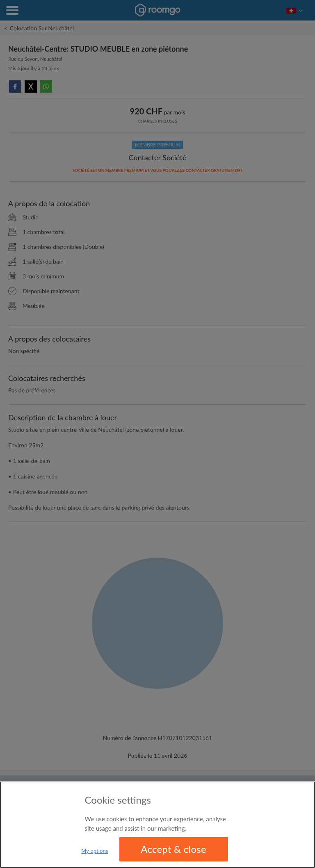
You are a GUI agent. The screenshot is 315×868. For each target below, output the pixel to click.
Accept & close (173, 849)
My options (95, 851)
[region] (157, 825)
